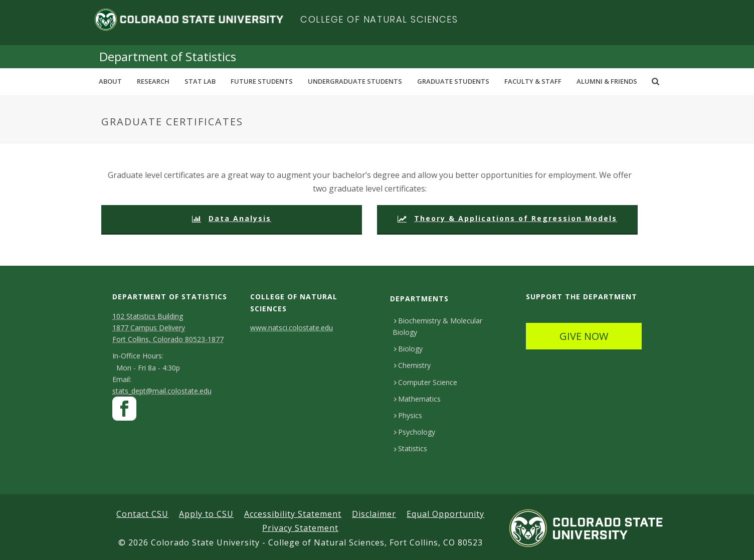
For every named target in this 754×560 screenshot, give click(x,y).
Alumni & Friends (607, 81)
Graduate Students (453, 81)
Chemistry (412, 365)
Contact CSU (142, 514)
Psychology (415, 432)
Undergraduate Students (355, 81)
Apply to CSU (206, 514)
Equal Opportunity (445, 514)
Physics (408, 415)
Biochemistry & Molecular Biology (437, 326)
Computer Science (426, 382)
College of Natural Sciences (379, 19)
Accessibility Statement (293, 514)
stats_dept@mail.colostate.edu (162, 391)
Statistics (411, 448)
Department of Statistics (168, 56)
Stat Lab (200, 81)
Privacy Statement (300, 528)
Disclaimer (374, 514)
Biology (408, 349)
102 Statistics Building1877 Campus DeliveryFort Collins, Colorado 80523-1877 (168, 328)
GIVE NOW (584, 336)
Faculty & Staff (533, 81)
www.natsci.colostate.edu (292, 328)
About (110, 81)
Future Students (262, 81)
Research (153, 81)
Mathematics (417, 399)
